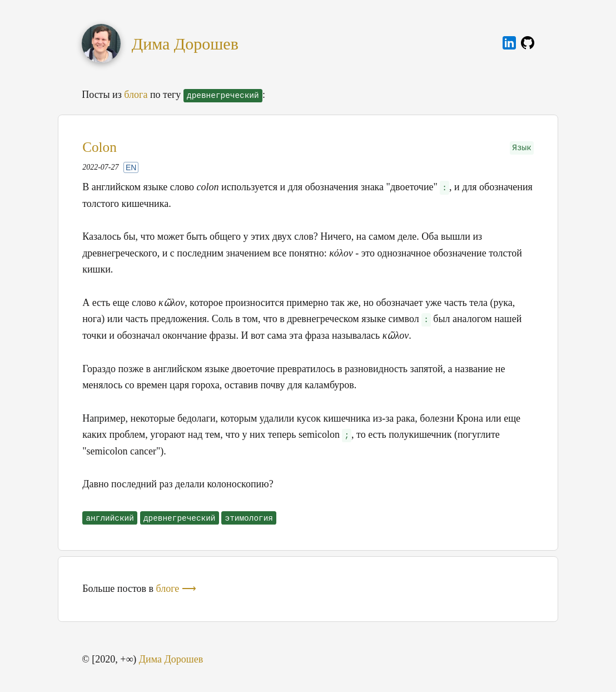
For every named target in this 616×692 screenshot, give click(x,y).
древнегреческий (180, 518)
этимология (249, 518)
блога (136, 95)
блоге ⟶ (176, 589)
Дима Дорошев (185, 44)
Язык (522, 148)
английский (110, 518)
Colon (100, 147)
